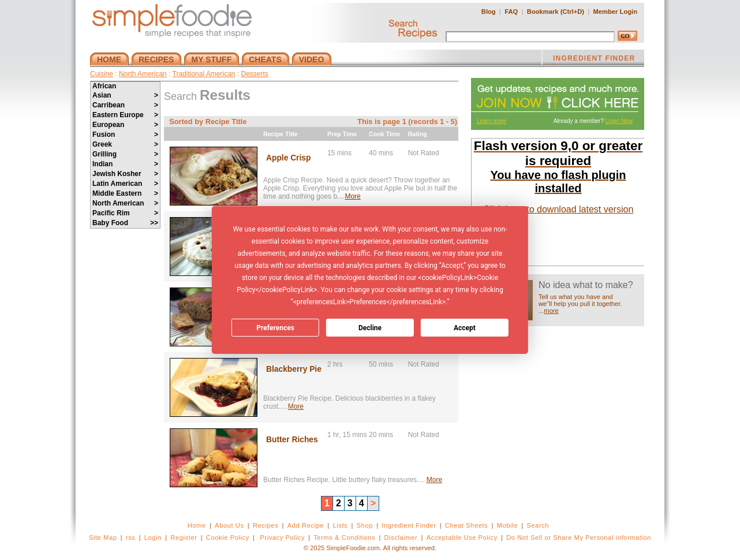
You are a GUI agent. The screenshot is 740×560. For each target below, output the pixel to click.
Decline (370, 328)
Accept (465, 328)
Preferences (275, 328)
